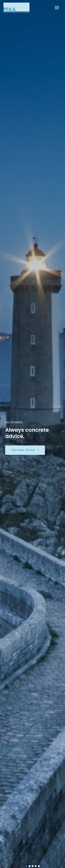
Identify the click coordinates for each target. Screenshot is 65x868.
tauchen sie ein (23, 450)
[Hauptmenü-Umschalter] (57, 8)
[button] (26, 866)
